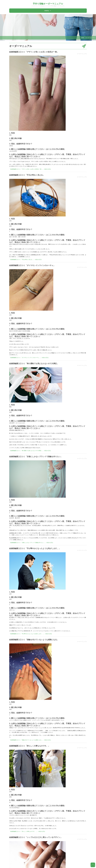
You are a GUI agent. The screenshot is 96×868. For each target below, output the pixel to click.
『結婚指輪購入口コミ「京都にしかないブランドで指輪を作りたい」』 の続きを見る (31, 543)
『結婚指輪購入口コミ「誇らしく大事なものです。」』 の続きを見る (27, 831)
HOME (83, 38)
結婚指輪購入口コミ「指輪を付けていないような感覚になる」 (34, 640)
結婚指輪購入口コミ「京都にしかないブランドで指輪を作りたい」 (36, 457)
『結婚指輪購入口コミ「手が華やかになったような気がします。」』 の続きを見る (31, 634)
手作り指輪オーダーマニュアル (48, 4)
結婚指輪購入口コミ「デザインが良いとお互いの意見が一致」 (34, 52)
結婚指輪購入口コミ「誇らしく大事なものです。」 (30, 746)
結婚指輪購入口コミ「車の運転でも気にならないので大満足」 (34, 364)
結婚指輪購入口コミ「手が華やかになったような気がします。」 (35, 548)
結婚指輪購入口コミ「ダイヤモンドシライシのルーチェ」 (32, 265)
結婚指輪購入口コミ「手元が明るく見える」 (27, 175)
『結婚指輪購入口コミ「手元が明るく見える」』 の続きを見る (25, 260)
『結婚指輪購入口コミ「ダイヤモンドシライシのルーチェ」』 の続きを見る (29, 358)
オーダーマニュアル (82, 54)
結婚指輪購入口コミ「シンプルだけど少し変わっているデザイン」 (36, 837)
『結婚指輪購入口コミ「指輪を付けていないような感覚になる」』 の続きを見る (30, 740)
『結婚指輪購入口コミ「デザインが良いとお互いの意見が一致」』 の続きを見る (30, 169)
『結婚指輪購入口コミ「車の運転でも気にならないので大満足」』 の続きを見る (30, 451)
